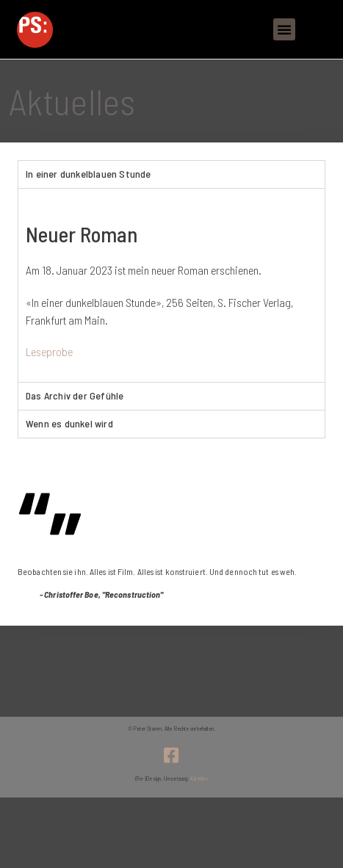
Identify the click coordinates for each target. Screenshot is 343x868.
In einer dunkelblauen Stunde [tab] (89, 174)
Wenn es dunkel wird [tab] (69, 423)
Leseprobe (49, 351)
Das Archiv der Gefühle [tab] (75, 395)
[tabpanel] (171, 285)
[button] (284, 29)
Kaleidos (199, 778)
